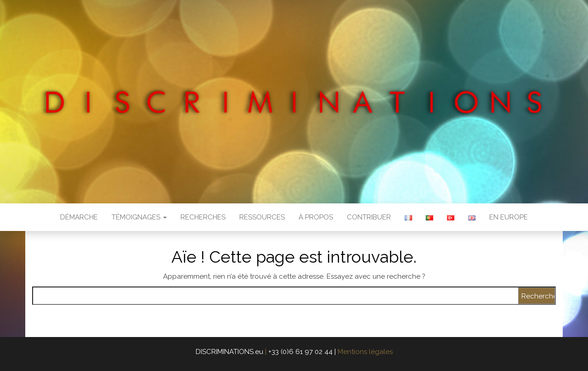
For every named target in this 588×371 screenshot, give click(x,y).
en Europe (509, 217)
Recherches (203, 217)
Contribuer (369, 217)
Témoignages (139, 217)
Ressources (262, 217)
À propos (316, 217)
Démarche (79, 217)
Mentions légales (365, 352)
